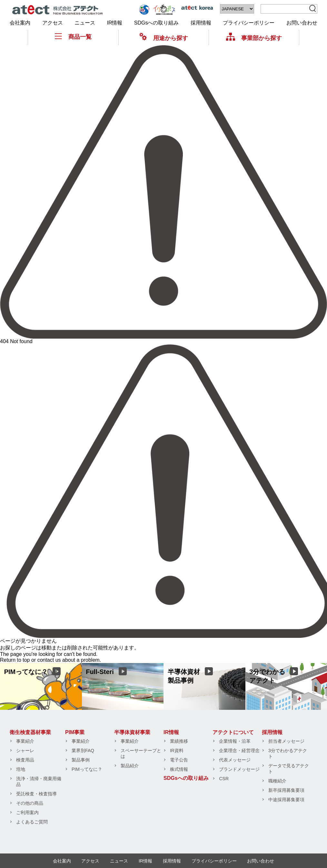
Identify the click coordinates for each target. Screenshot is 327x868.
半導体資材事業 (132, 732)
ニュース (85, 23)
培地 (21, 769)
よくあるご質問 (32, 822)
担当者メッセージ (286, 741)
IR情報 (114, 23)
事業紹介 (25, 741)
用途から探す (164, 38)
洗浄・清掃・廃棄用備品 (39, 781)
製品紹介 (130, 766)
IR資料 (177, 751)
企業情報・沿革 (235, 741)
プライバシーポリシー (249, 23)
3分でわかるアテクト (288, 753)
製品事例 (81, 760)
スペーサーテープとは (141, 753)
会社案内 (20, 23)
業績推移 (179, 741)
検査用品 (25, 760)
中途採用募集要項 (286, 800)
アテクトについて (233, 732)
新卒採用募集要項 (286, 790)
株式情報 (179, 769)
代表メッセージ (235, 760)
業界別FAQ (83, 751)
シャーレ (25, 751)
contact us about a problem (69, 660)
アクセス (53, 23)
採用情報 (201, 23)
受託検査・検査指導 (36, 794)
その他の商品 (30, 803)
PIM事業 (75, 732)
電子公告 (179, 760)
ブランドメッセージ (239, 769)
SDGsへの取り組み (157, 23)
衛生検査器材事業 (30, 732)
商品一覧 (73, 37)
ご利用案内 (27, 812)
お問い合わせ (302, 23)
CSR (224, 779)
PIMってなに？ (87, 769)
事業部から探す (254, 38)
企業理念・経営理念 (239, 751)
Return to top (15, 660)
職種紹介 (277, 781)
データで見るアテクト (289, 769)
